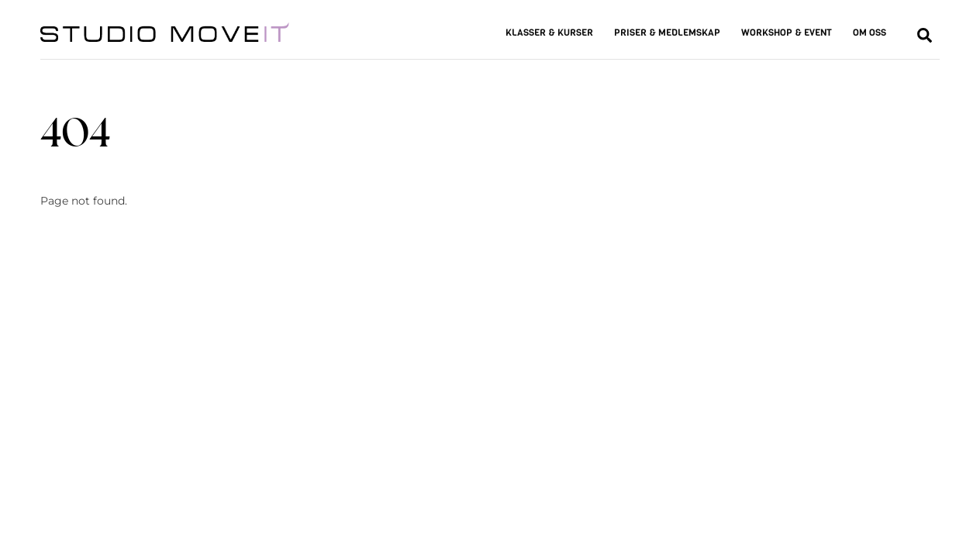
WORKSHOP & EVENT (787, 33)
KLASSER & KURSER (549, 33)
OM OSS (870, 33)
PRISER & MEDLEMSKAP (667, 33)
